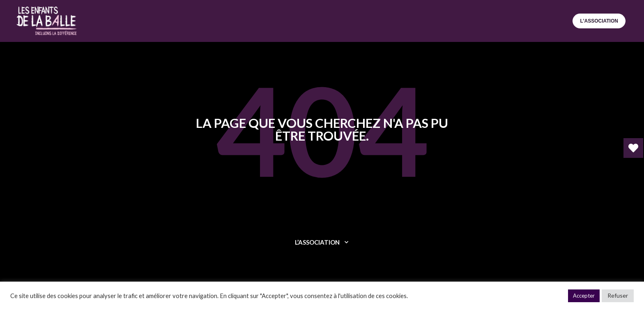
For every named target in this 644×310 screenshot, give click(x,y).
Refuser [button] (618, 295)
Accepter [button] (584, 296)
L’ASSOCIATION (599, 21)
